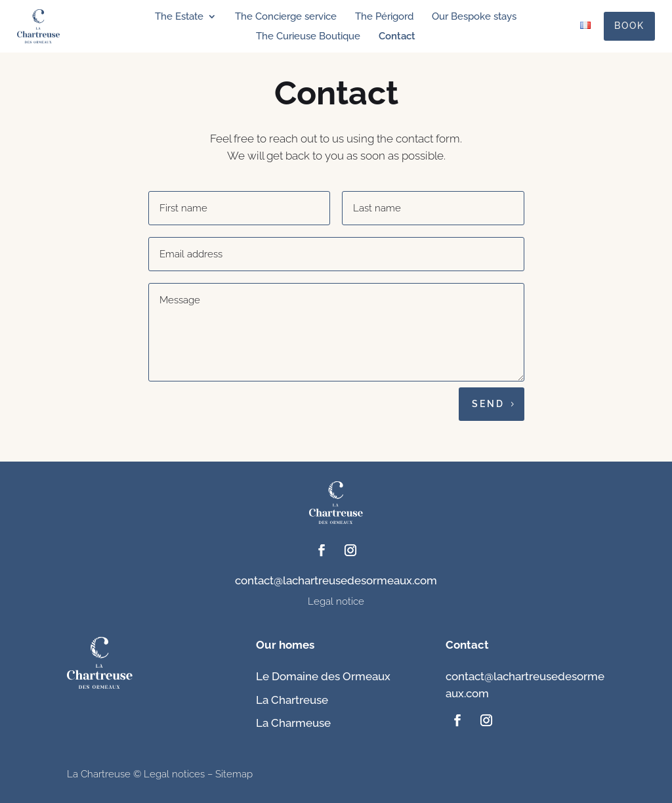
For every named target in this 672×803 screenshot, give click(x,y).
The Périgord (384, 17)
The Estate (179, 17)
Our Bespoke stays (474, 17)
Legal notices (174, 774)
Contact (397, 37)
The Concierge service (286, 17)
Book (629, 26)
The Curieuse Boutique (308, 37)
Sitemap (234, 774)
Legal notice (336, 601)
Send (488, 404)
